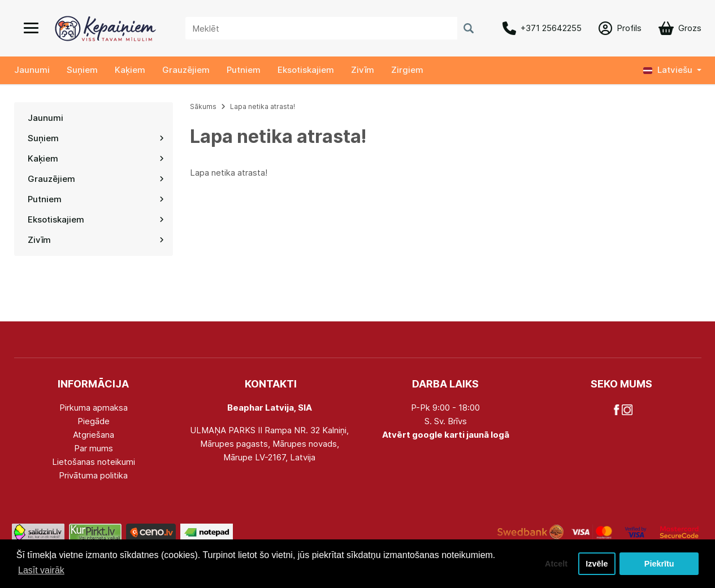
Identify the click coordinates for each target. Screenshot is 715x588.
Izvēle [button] (597, 564)
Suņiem (82, 70)
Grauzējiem (186, 70)
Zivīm (363, 70)
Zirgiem (407, 70)
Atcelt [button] (556, 564)
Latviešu (668, 70)
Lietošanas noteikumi (94, 462)
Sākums (203, 106)
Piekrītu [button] (659, 564)
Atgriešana (94, 435)
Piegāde (94, 421)
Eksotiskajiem (306, 70)
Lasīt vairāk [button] (41, 570)
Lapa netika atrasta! (263, 106)
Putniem (244, 70)
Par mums (94, 448)
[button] (672, 70)
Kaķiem (130, 70)
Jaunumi (32, 70)
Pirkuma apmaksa (94, 408)
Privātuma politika (93, 475)
